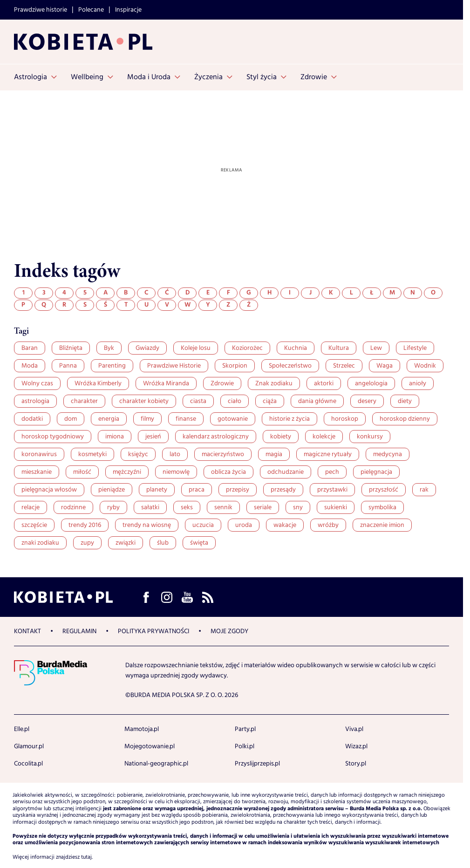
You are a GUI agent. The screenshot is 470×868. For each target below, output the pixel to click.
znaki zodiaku (40, 543)
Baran (30, 348)
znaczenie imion (382, 525)
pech (332, 472)
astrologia (35, 401)
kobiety (281, 437)
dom (71, 419)
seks (187, 507)
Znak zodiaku (274, 383)
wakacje (285, 525)
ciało (235, 401)
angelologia (371, 383)
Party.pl (245, 729)
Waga (385, 366)
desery (367, 401)
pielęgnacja (376, 472)
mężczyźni (127, 472)
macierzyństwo (223, 454)
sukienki (336, 507)
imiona (115, 437)
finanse (186, 419)
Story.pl (356, 764)
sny (298, 507)
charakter (84, 401)
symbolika (382, 507)
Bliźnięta (71, 348)
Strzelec (344, 366)
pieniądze (112, 490)
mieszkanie (37, 472)
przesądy (283, 490)
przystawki (332, 490)
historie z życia (289, 419)
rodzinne (73, 507)
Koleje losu (196, 348)
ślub (163, 543)
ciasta (198, 401)
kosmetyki (92, 454)
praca (197, 490)
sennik (223, 507)
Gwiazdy (147, 348)
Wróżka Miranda (166, 383)
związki (126, 543)
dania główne (317, 401)
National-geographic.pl (156, 764)
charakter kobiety (144, 401)
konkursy (370, 437)
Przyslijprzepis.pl (257, 764)
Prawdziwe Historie (174, 366)
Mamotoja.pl (142, 729)
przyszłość (384, 490)
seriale (263, 507)
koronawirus (39, 454)
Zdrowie (222, 383)
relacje (31, 507)
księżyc (138, 454)
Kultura (339, 348)
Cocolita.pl (28, 764)
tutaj (86, 857)
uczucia (203, 525)
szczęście (34, 525)
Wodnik (425, 366)
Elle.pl (22, 729)
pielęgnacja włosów (49, 490)
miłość (82, 472)
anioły (418, 383)
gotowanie (233, 419)
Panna (68, 366)
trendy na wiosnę (147, 525)
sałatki (150, 507)
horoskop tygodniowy (53, 437)
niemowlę (176, 472)
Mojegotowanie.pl (150, 746)
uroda (244, 525)
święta (199, 543)
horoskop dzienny (405, 419)
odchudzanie (286, 472)
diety (405, 401)
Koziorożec (247, 348)
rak (424, 490)
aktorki (324, 383)
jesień (153, 437)
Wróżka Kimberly (98, 383)
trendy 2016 (85, 525)
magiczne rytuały (328, 454)
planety (157, 490)
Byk (109, 348)
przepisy (238, 490)
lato (175, 454)
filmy (147, 419)
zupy (87, 543)
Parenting (112, 366)
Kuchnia (296, 348)
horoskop (345, 419)
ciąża (270, 401)
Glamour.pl (29, 746)
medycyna (388, 454)
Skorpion (235, 366)
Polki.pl (245, 746)
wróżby (328, 525)
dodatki (32, 419)
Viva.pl (354, 729)
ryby (113, 507)
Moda (30, 366)
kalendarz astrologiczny (216, 437)
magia (274, 454)
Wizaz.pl (356, 746)
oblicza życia (228, 472)
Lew (376, 348)
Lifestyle (415, 348)
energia (109, 419)
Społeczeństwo (290, 366)
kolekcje (324, 437)
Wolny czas (37, 383)
